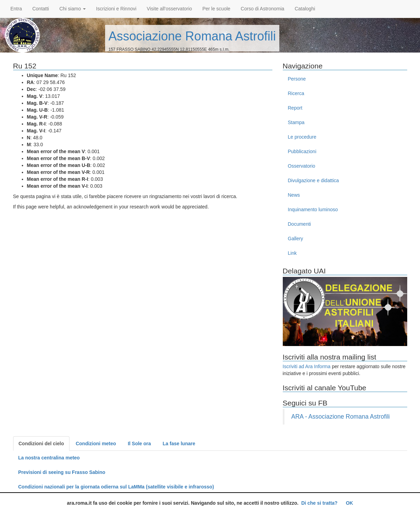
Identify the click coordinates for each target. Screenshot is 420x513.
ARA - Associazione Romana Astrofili (341, 417)
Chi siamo (73, 9)
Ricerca (296, 93)
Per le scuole (216, 9)
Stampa (296, 122)
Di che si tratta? (319, 503)
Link (292, 253)
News (294, 195)
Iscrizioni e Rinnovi (116, 9)
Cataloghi (305, 9)
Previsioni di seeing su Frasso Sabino (62, 472)
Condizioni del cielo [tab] (41, 444)
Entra (16, 9)
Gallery (296, 239)
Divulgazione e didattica (314, 180)
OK (349, 503)
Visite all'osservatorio (170, 9)
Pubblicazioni (302, 151)
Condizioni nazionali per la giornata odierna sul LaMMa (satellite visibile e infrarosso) (116, 487)
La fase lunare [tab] (179, 444)
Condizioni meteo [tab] (96, 444)
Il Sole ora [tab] (139, 444)
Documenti (300, 224)
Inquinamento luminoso (313, 209)
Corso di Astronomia (262, 9)
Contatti (40, 9)
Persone (297, 79)
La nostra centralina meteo (49, 458)
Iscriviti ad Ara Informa (307, 366)
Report (295, 108)
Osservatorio (302, 166)
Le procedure (302, 137)
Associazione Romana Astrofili (192, 36)
